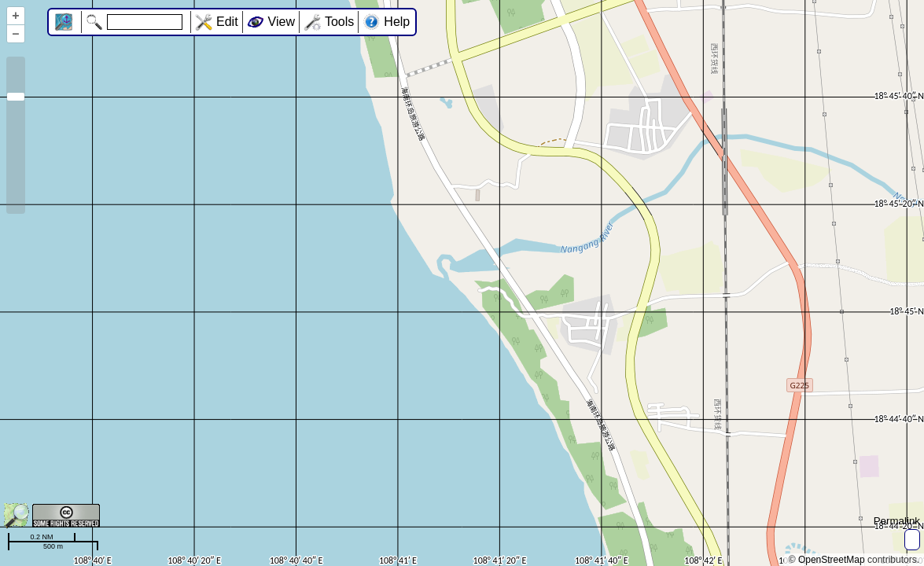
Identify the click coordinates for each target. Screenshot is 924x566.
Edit (227, 22)
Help (397, 22)
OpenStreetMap (832, 560)
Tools (339, 22)
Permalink (897, 521)
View (282, 22)
